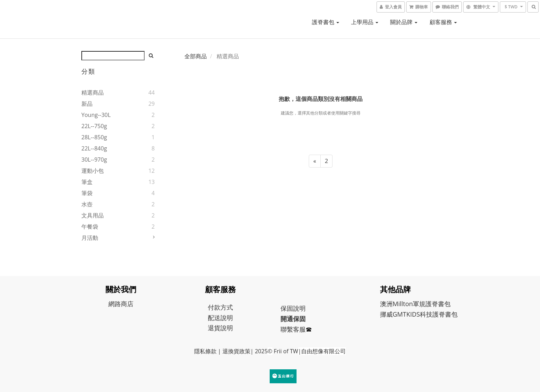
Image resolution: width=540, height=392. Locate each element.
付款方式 (220, 307)
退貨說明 (220, 328)
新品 (87, 104)
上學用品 (365, 22)
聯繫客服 (293, 329)
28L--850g (94, 137)
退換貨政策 (236, 351)
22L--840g (94, 148)
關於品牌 (404, 22)
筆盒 (87, 182)
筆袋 (87, 193)
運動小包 (93, 171)
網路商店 (121, 304)
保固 (287, 308)
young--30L (96, 115)
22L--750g (94, 126)
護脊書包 (326, 22)
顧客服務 (443, 22)
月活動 (90, 238)
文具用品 (93, 215)
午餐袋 (90, 227)
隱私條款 (205, 351)
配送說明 (220, 318)
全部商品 (196, 56)
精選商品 (93, 93)
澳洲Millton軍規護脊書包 (415, 304)
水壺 (87, 204)
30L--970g (94, 160)
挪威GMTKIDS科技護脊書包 (419, 314)
